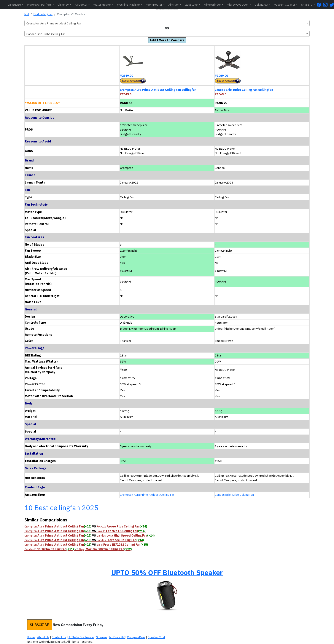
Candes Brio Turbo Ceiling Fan (234, 495)
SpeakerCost (156, 637)
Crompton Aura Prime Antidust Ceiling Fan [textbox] (54, 23)
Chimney (63, 5)
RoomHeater (154, 5)
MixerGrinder (212, 5)
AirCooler (81, 5)
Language (14, 5)
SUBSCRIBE (40, 625)
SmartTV (307, 5)
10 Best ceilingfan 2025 (61, 508)
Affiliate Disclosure (81, 637)
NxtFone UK (117, 637)
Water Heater (102, 5)
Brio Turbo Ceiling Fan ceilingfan (244, 90)
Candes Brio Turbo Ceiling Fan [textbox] (46, 34)
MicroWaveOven (238, 5)
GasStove (191, 5)
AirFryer (174, 5)
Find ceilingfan (43, 14)
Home (31, 637)
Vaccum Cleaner (285, 5)
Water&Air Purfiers (39, 5)
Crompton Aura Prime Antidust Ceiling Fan (147, 495)
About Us (43, 637)
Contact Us (59, 637)
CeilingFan (261, 5)
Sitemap (102, 637)
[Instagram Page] (326, 5)
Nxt (27, 14)
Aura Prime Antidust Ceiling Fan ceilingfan (158, 90)
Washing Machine (128, 5)
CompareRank (136, 637)
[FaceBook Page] (320, 5)
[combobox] (167, 23)
